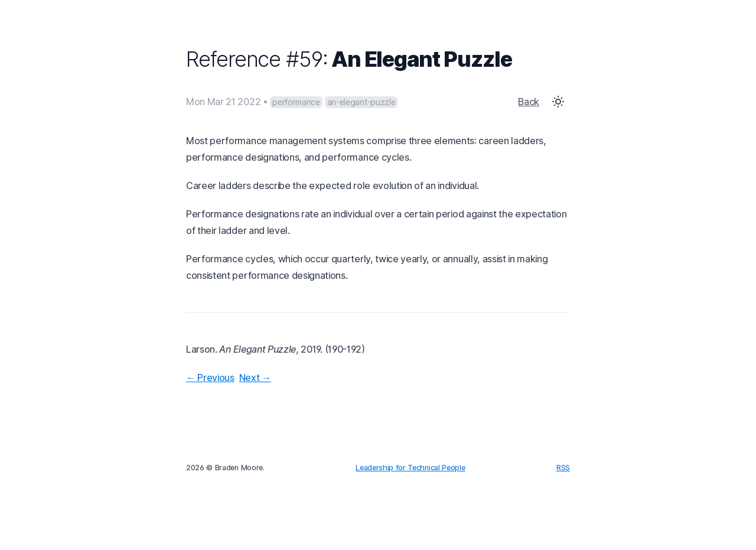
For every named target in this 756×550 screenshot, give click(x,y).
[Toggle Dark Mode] (558, 102)
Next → (255, 377)
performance (296, 102)
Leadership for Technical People (410, 468)
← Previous (210, 377)
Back (529, 102)
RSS (563, 468)
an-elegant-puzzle (361, 102)
